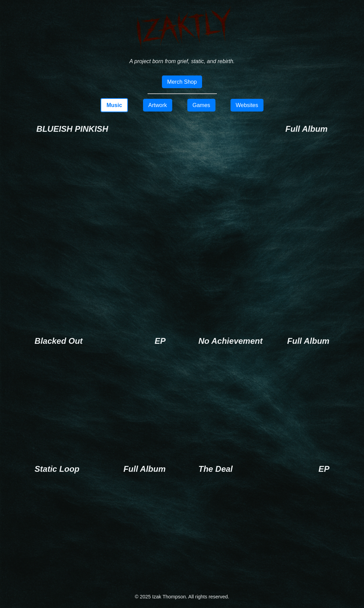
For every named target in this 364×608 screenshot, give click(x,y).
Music (114, 105)
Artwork (157, 105)
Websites (247, 105)
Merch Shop (182, 82)
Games (201, 105)
